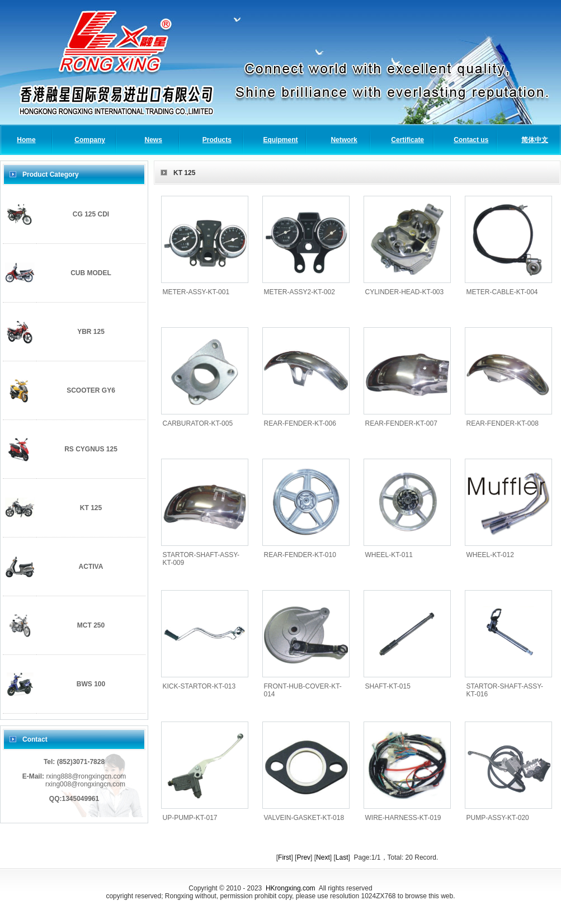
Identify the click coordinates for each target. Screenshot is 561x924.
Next (323, 857)
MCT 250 (91, 625)
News (154, 140)
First (284, 857)
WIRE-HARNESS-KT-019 (403, 818)
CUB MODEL (91, 273)
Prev (303, 857)
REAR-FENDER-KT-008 (503, 423)
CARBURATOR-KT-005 (198, 423)
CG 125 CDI (91, 214)
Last (342, 857)
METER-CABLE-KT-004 (502, 292)
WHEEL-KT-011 (389, 555)
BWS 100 (91, 684)
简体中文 (535, 140)
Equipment (280, 140)
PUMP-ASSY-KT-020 (498, 818)
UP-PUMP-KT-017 (190, 818)
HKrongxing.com (291, 888)
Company (90, 140)
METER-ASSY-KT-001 (196, 292)
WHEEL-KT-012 (490, 555)
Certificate (407, 140)
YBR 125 (91, 332)
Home (26, 140)
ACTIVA (91, 567)
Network (344, 140)
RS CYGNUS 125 (91, 449)
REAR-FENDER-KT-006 (300, 423)
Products (217, 140)
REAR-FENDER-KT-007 (401, 423)
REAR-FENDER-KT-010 (300, 555)
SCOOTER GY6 (91, 390)
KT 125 (91, 508)
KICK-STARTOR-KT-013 (199, 686)
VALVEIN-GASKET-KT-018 (304, 818)
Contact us (471, 140)
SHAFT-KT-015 (388, 686)
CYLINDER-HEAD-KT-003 (405, 292)
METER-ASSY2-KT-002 (300, 292)
